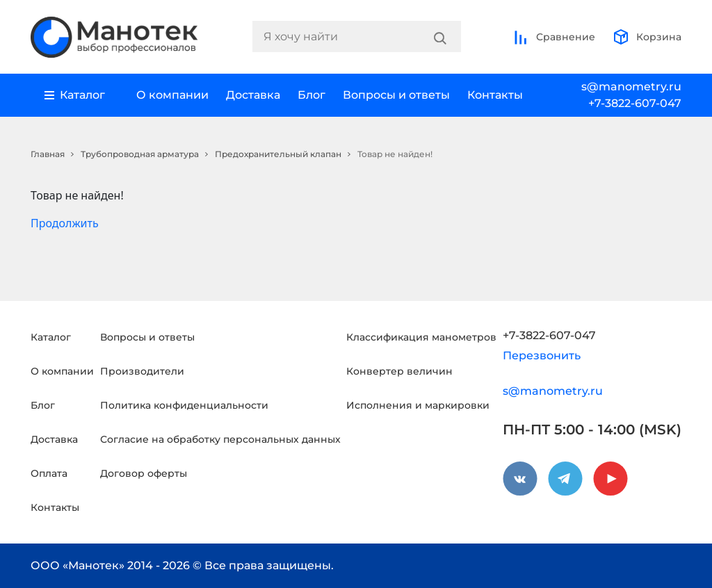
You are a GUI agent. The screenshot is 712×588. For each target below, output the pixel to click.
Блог (311, 95)
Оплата (49, 473)
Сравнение (554, 37)
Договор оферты (144, 473)
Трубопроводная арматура (140, 154)
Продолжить (65, 223)
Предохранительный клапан (278, 154)
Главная (48, 154)
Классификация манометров (421, 337)
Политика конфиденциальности (184, 405)
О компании (172, 95)
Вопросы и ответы (396, 95)
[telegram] (565, 479)
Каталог (51, 337)
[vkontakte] (520, 479)
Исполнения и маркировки (418, 405)
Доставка (253, 95)
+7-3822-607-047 (635, 103)
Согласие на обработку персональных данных (220, 439)
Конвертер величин (399, 371)
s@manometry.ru (631, 87)
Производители (142, 371)
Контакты (495, 95)
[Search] (440, 37)
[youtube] (610, 479)
